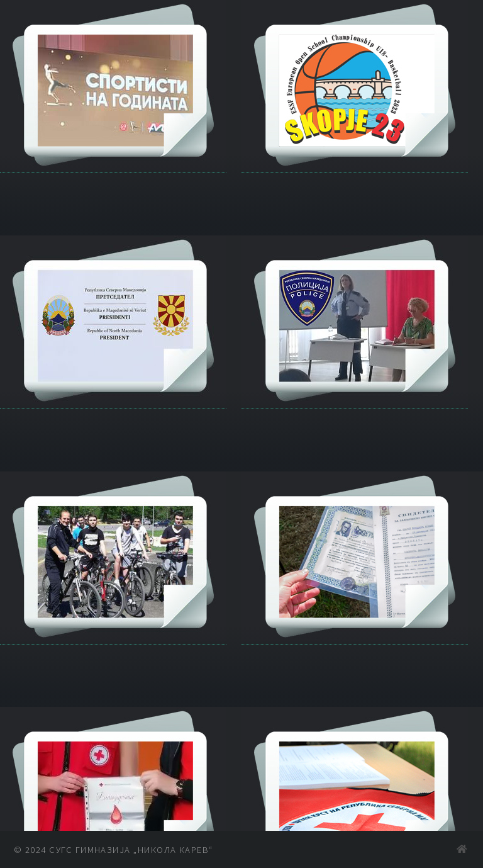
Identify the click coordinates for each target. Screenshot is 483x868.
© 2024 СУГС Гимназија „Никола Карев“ (114, 850)
